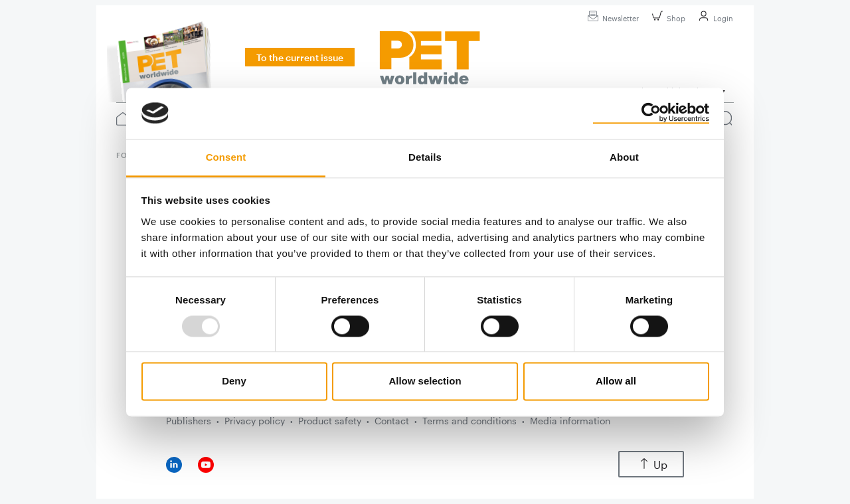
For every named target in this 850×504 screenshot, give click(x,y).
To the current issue (300, 57)
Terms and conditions (469, 421)
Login (714, 18)
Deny (234, 381)
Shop (667, 18)
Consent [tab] (226, 157)
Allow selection (425, 381)
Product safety (330, 421)
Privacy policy (255, 421)
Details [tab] (425, 157)
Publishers (189, 421)
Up (651, 464)
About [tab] (624, 157)
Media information (570, 421)
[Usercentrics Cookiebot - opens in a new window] (651, 113)
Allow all (616, 381)
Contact (392, 421)
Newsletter (611, 18)
